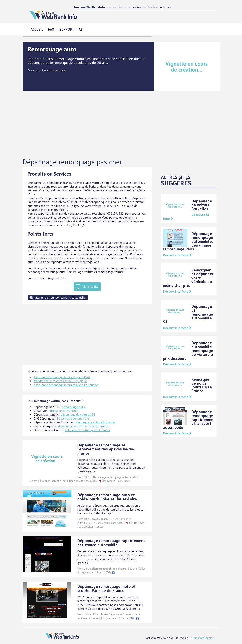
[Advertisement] (121, 125)
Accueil (37, 29)
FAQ (51, 29)
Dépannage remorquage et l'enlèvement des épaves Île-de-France (106, 449)
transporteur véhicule (64, 411)
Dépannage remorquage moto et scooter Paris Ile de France (106, 588)
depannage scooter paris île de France (83, 426)
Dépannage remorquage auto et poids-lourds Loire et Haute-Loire (107, 497)
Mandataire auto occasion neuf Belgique (60, 381)
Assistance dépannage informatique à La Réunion (66, 385)
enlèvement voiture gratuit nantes (87, 430)
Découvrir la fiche (177, 255)
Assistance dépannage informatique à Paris (62, 377)
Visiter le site (90, 286)
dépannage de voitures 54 (78, 415)
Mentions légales (204, 638)
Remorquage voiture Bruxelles (96, 422)
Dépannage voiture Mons (73, 418)
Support (67, 29)
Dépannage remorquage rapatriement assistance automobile (111, 543)
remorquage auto (74, 407)
